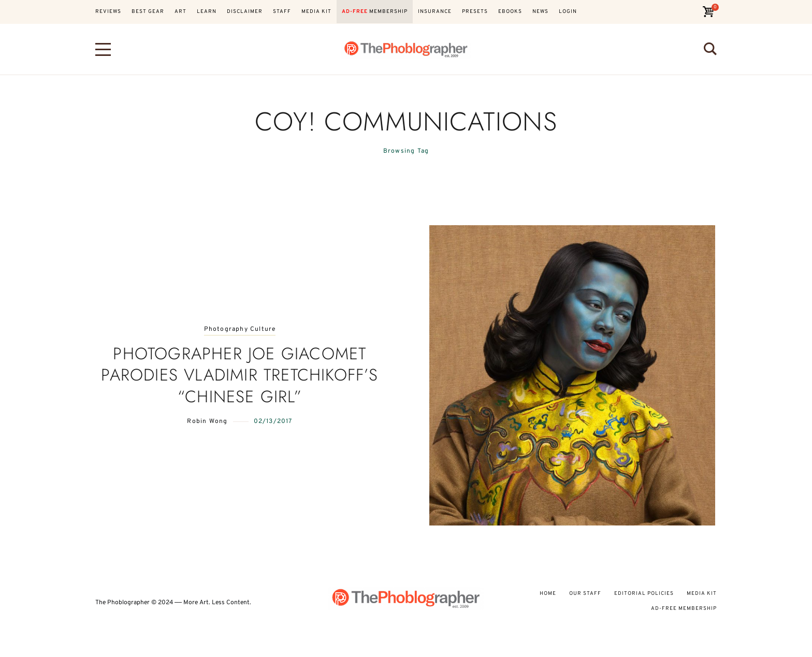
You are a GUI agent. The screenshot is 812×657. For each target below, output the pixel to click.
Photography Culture (240, 330)
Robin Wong (207, 421)
